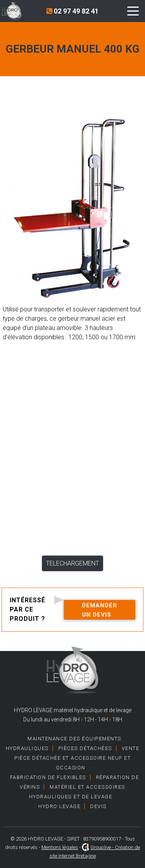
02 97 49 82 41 (72, 11)
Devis (98, 806)
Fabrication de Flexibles (48, 777)
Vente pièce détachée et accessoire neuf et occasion (77, 758)
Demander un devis (100, 610)
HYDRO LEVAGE (59, 806)
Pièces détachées (85, 748)
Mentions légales (60, 847)
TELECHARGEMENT (72, 563)
